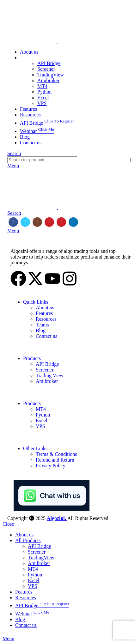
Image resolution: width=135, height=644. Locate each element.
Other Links (35, 448)
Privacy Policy (51, 466)
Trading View (50, 375)
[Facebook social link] (13, 222)
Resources (46, 319)
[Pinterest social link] (61, 222)
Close (8, 524)
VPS (42, 103)
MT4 (42, 86)
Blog (41, 330)
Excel (43, 98)
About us (45, 308)
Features (44, 313)
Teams (42, 325)
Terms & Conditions (56, 454)
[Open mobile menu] (13, 166)
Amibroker (48, 80)
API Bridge (49, 63)
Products (32, 358)
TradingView (51, 75)
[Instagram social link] (37, 222)
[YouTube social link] (49, 222)
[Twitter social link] (25, 222)
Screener (46, 69)
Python (44, 92)
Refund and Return (55, 460)
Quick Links (36, 302)
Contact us (46, 336)
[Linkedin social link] (73, 222)
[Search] (14, 153)
